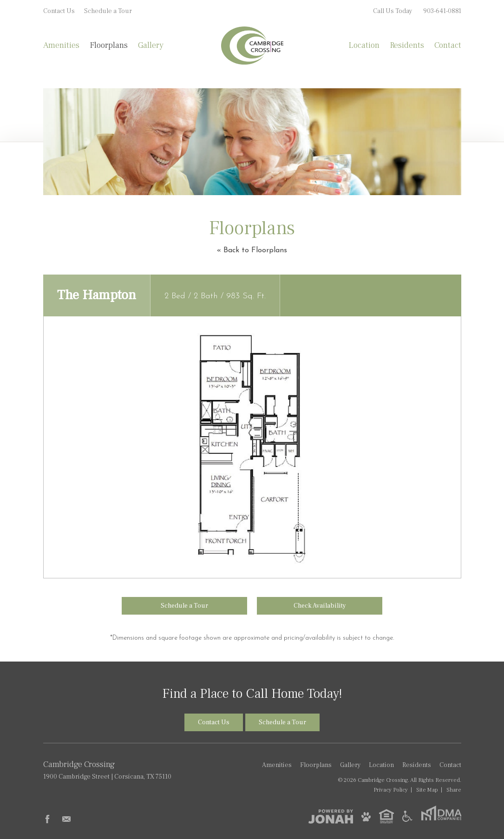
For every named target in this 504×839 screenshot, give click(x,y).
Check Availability (320, 606)
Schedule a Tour (108, 11)
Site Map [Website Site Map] (427, 790)
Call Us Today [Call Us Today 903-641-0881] (417, 11)
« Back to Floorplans (252, 250)
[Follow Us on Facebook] (47, 819)
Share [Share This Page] (454, 790)
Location (364, 45)
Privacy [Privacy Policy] (391, 790)
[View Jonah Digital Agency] (331, 816)
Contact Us (59, 11)
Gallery (151, 45)
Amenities (61, 45)
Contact (448, 45)
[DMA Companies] (441, 819)
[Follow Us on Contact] (66, 819)
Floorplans (109, 45)
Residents (407, 45)
